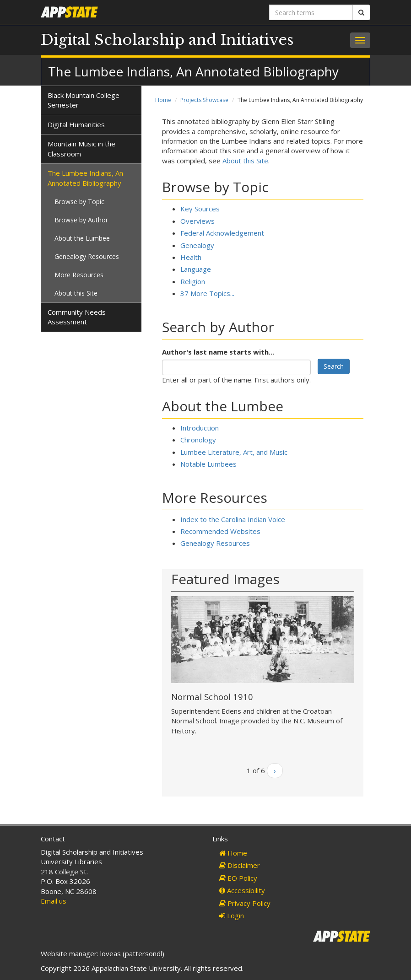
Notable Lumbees (208, 464)
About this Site (245, 161)
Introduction (200, 428)
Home (163, 100)
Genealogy (197, 245)
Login (232, 915)
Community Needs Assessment (77, 317)
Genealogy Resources (215, 543)
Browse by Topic (79, 202)
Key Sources (200, 209)
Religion (193, 281)
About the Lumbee (82, 238)
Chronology (198, 440)
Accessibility (242, 890)
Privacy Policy (245, 903)
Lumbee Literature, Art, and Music (234, 452)
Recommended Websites (220, 531)
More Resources (79, 275)
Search (334, 366)
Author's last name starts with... (218, 352)
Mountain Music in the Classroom (81, 148)
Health (191, 257)
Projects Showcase (204, 100)
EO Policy (238, 878)
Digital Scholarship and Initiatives (167, 40)
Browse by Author (81, 220)
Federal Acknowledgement (222, 233)
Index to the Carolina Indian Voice (233, 519)
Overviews (197, 221)
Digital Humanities (76, 124)
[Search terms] (311, 12)
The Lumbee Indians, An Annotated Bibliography (85, 178)
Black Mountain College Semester (84, 100)
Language (196, 269)
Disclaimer (240, 865)
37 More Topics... (207, 293)
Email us (54, 901)
